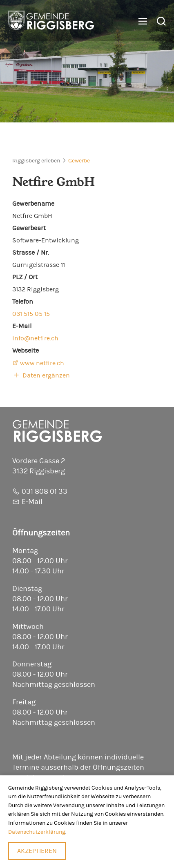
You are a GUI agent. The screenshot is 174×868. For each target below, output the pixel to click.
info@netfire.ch (35, 338)
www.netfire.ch (42, 363)
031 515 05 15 (31, 314)
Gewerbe (79, 161)
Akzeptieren (37, 851)
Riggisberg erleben (36, 161)
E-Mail (32, 502)
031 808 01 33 (45, 492)
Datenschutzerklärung (37, 832)
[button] (140, 22)
